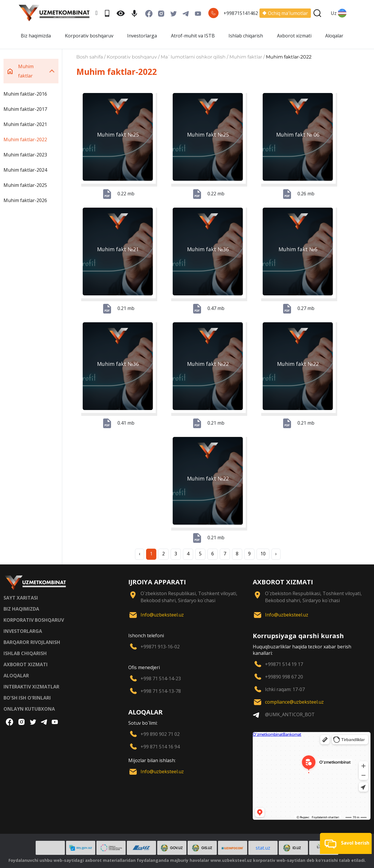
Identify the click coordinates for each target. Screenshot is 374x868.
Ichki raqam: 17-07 (285, 689)
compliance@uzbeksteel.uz (294, 702)
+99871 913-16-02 (160, 647)
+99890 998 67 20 (284, 677)
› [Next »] (276, 554)
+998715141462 (241, 13)
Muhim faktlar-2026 (25, 200)
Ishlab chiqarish (246, 36)
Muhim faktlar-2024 (25, 170)
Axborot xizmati (294, 36)
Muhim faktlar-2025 (25, 185)
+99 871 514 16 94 (160, 747)
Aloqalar (334, 36)
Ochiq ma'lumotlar (285, 13)
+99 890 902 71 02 (160, 734)
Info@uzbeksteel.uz (162, 615)
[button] (346, 843)
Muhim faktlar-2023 (25, 155)
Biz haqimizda (36, 36)
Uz (339, 13)
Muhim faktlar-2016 (25, 94)
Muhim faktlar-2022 (25, 139)
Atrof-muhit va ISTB (193, 36)
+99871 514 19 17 (284, 664)
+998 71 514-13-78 (161, 691)
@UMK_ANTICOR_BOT (290, 714)
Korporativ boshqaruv (89, 36)
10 (263, 554)
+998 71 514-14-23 (161, 678)
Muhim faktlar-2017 (25, 109)
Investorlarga (142, 36)
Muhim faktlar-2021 (25, 124)
